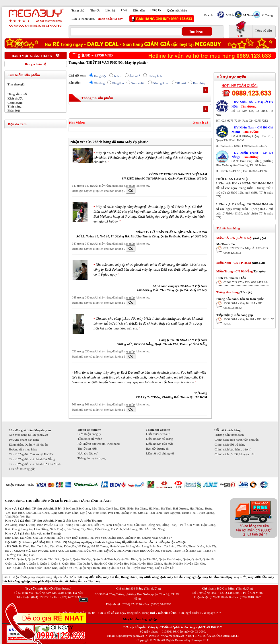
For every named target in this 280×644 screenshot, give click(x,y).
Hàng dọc (100, 76)
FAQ (124, 10)
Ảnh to (118, 76)
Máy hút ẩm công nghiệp (140, 619)
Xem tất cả (201, 122)
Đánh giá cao (161, 83)
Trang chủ (78, 10)
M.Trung (267, 15)
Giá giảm (118, 83)
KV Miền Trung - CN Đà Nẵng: (252, 155)
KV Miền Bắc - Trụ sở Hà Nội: (252, 104)
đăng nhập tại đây (110, 19)
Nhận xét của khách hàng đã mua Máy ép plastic (109, 142)
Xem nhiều (138, 83)
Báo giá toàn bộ (36, 64)
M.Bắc (230, 15)
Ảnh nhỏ (135, 76)
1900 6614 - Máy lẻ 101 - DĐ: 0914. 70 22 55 (249, 321)
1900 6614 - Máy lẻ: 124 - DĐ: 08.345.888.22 (243, 305)
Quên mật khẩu (177, 10)
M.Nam (247, 15)
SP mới (181, 83)
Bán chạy (199, 83)
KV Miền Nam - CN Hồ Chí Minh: (252, 129)
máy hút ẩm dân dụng (218, 577)
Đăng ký (156, 10)
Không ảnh (155, 76)
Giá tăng (100, 83)
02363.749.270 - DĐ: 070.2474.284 (246, 282)
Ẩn (83, 600)
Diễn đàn (139, 10)
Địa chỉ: (209, 15)
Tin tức (95, 10)
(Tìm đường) (63, 588)
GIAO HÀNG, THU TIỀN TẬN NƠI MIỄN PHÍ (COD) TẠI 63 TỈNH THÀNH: (58, 501)
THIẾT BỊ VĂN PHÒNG (104, 63)
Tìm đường (248, 106)
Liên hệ (110, 10)
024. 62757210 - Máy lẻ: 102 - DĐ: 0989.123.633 (246, 250)
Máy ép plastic (136, 63)
